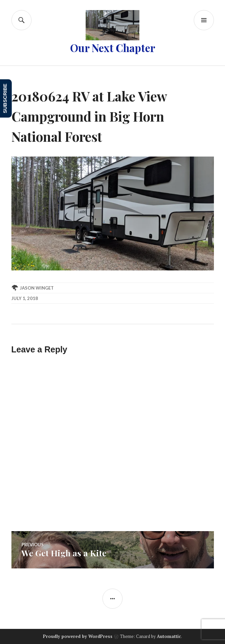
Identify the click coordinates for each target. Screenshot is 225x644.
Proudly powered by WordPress (78, 636)
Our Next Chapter (113, 48)
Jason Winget (37, 288)
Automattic (169, 636)
